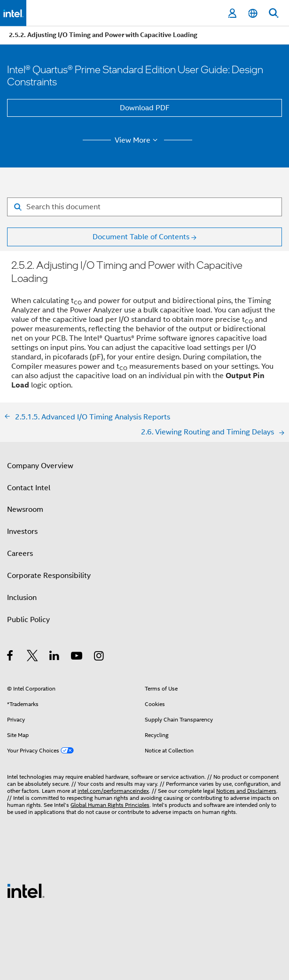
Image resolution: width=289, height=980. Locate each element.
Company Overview (40, 466)
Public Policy (28, 620)
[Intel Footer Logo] (26, 890)
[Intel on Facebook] (11, 657)
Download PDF (145, 108)
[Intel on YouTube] (77, 657)
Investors (22, 532)
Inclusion (22, 598)
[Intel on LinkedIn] (55, 657)
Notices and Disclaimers (246, 791)
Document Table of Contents (141, 237)
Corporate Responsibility (49, 576)
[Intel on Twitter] (33, 657)
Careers (20, 554)
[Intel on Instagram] (99, 657)
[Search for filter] (144, 207)
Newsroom (25, 509)
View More (137, 140)
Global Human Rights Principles (110, 805)
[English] (253, 13)
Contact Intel (29, 488)
